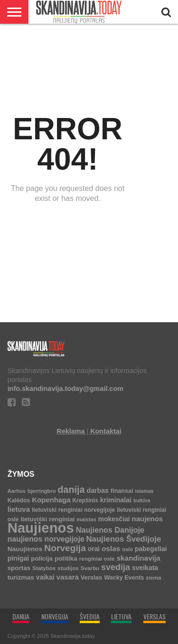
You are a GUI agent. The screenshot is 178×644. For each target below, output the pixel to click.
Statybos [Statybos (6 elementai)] (44, 568)
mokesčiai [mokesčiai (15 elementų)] (114, 519)
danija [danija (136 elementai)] (71, 490)
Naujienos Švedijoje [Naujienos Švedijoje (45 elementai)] (124, 539)
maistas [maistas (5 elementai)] (86, 519)
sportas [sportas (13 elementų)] (19, 568)
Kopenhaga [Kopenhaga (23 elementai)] (51, 500)
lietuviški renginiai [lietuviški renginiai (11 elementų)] (47, 519)
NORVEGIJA (55, 616)
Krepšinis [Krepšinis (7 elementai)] (85, 500)
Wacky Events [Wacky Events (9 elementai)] (124, 578)
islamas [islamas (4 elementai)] (144, 491)
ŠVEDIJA (90, 616)
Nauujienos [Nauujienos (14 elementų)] (25, 549)
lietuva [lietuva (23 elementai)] (19, 509)
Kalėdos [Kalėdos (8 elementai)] (19, 500)
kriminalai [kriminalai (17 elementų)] (116, 500)
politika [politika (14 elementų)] (66, 558)
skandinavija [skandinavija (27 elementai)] (139, 558)
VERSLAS (155, 616)
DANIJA (21, 616)
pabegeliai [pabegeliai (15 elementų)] (151, 549)
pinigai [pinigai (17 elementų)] (19, 558)
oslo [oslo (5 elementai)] (127, 549)
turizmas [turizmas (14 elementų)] (21, 577)
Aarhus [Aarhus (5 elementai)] (17, 491)
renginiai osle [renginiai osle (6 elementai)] (97, 558)
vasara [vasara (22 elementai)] (68, 577)
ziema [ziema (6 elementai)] (153, 577)
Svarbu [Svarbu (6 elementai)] (90, 568)
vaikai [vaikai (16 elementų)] (45, 577)
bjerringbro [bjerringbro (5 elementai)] (42, 491)
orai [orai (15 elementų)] (94, 549)
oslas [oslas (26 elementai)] (111, 549)
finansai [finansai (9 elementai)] (122, 491)
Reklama (70, 431)
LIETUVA (121, 616)
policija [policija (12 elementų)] (42, 558)
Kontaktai (106, 431)
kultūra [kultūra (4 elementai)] (142, 500)
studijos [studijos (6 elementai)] (68, 568)
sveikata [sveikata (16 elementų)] (145, 568)
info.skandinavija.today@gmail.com (66, 389)
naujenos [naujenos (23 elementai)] (148, 519)
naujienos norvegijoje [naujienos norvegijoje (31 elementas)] (46, 539)
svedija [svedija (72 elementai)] (116, 567)
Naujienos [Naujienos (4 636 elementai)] (41, 528)
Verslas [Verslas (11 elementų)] (92, 577)
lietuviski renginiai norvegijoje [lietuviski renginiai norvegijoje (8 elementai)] (73, 510)
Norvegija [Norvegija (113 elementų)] (65, 548)
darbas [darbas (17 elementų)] (98, 490)
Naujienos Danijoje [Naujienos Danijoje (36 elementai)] (110, 530)
